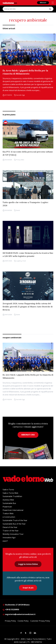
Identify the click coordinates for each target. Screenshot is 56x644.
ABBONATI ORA (28, 435)
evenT (5, 541)
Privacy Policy (10, 621)
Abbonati (43, 3)
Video (22, 160)
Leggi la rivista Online (28, 564)
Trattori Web (8, 513)
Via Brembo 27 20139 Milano (16, 605)
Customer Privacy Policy (40, 621)
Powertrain (7, 507)
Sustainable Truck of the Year (15, 520)
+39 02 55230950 (11, 610)
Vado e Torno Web (10, 493)
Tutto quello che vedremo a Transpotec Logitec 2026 (26, 204)
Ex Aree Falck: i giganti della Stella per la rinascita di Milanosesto (25, 72)
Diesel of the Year (10, 527)
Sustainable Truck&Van (12, 496)
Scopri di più (28, 588)
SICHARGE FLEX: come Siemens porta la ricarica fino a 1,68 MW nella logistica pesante (28, 255)
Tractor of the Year (11, 531)
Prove (18, 160)
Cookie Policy (23, 621)
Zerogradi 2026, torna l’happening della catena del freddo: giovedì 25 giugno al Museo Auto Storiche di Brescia (28, 307)
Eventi (18, 210)
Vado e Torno (8, 490)
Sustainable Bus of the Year (14, 524)
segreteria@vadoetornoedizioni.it (19, 614)
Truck (24, 261)
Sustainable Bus (9, 503)
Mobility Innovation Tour (13, 534)
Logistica (19, 261)
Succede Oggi (20, 95)
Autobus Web (8, 500)
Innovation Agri (9, 538)
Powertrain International (13, 510)
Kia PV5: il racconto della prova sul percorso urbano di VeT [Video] (28, 153)
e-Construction (9, 517)
